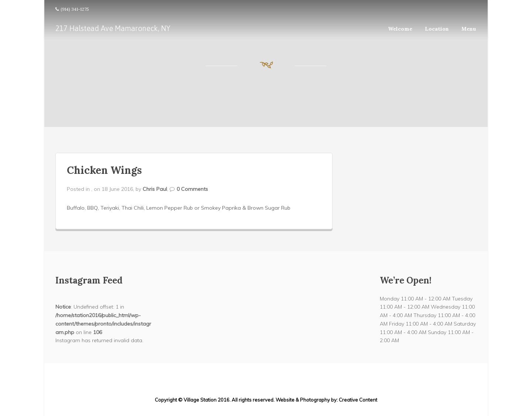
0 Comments (192, 189)
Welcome (400, 29)
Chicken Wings (104, 170)
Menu (469, 29)
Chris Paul (155, 189)
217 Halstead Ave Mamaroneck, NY (113, 28)
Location (437, 29)
